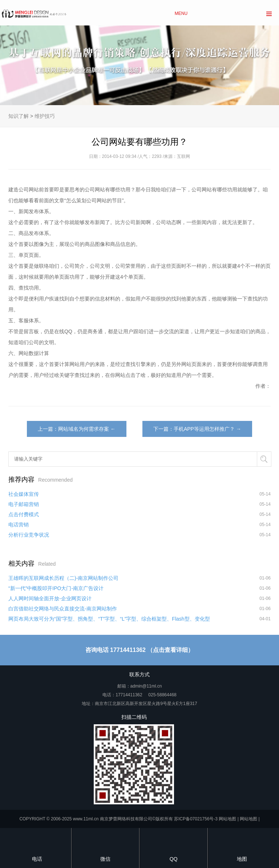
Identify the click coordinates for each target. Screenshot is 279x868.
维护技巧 (45, 116)
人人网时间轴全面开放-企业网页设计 (50, 598)
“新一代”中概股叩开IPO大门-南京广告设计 (56, 588)
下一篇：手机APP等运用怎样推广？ (194, 429)
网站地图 (227, 819)
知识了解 (19, 116)
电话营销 (19, 525)
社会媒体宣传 (24, 494)
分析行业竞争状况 (29, 535)
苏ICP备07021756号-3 (196, 819)
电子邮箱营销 (24, 504)
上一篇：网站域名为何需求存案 (73, 429)
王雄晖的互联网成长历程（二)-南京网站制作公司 (63, 578)
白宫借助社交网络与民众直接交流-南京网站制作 (63, 609)
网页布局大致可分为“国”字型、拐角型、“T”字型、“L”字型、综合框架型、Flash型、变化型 (109, 619)
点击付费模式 (24, 514)
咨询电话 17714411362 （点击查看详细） (140, 650)
